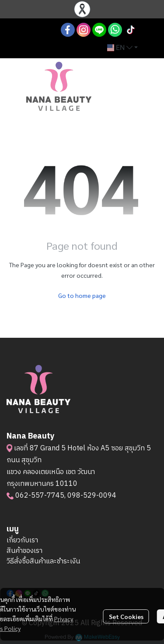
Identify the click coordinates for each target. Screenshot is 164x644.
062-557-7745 (40, 496)
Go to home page (82, 295)
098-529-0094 (92, 496)
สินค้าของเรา (24, 551)
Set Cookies (126, 616)
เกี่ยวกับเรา (22, 540)
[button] (122, 48)
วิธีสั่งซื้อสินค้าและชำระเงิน (43, 561)
